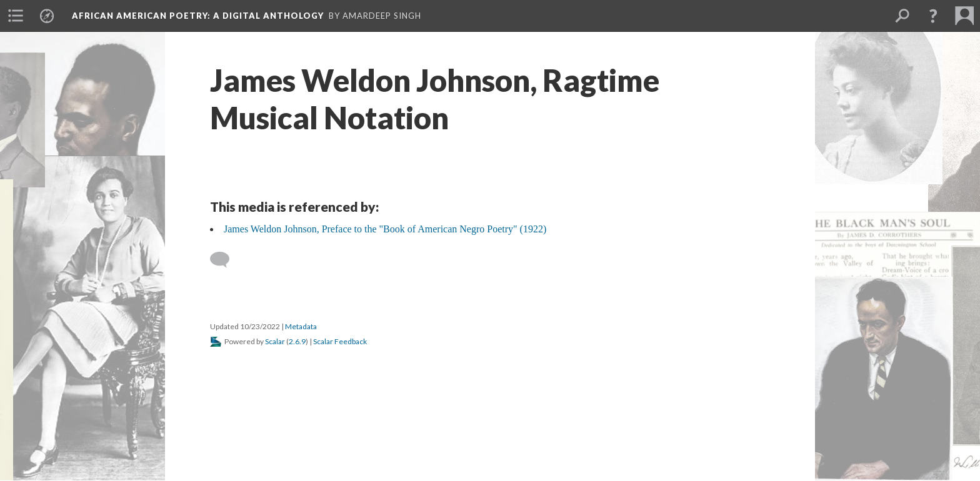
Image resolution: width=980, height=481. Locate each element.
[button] (933, 16)
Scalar (275, 341)
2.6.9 (297, 341)
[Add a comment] (225, 260)
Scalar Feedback (340, 341)
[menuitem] (16, 16)
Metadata (301, 326)
